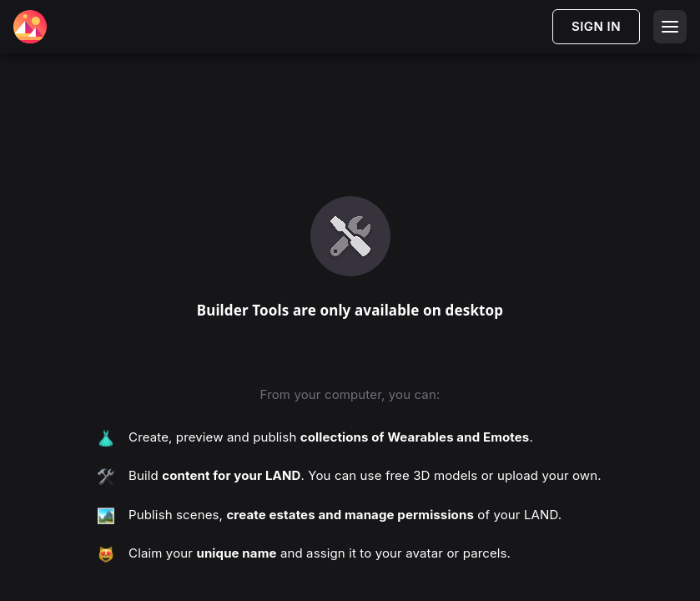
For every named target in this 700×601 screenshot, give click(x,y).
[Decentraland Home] (30, 27)
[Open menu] (670, 27)
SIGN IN (596, 26)
